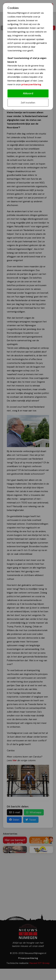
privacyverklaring (31, 84)
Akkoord (28, 93)
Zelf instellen (28, 103)
